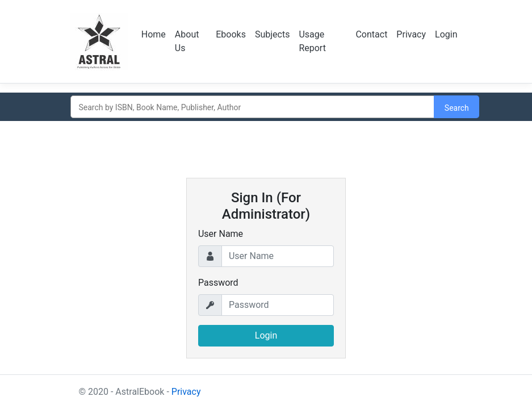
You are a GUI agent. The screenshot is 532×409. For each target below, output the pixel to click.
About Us (187, 41)
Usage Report (312, 41)
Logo (99, 41)
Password (218, 283)
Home (154, 34)
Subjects (272, 34)
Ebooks (231, 34)
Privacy (411, 34)
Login (446, 34)
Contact (371, 34)
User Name (221, 234)
